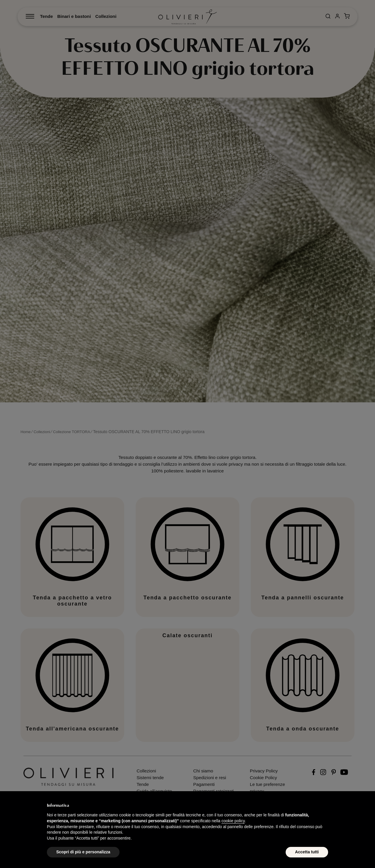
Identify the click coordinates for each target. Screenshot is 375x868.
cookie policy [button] (233, 821)
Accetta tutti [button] (307, 852)
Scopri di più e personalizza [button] (83, 852)
